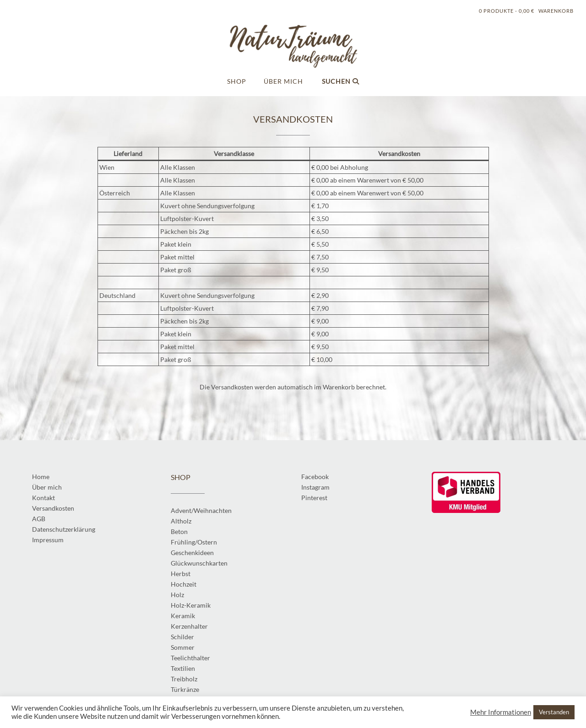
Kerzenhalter (189, 626)
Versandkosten (53, 508)
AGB (39, 519)
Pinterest (314, 498)
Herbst (181, 574)
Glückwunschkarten (199, 563)
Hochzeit (184, 584)
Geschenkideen (192, 553)
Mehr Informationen (501, 712)
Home (41, 477)
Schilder (182, 637)
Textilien (183, 668)
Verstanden (554, 712)
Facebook (315, 477)
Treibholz (184, 679)
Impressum (48, 540)
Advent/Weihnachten (201, 510)
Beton (179, 531)
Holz (177, 595)
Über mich (283, 81)
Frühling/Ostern (194, 542)
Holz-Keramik (191, 605)
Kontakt (43, 498)
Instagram (315, 487)
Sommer (183, 647)
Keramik (183, 616)
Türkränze (185, 689)
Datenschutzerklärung (64, 529)
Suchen (341, 81)
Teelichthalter (190, 658)
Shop (237, 81)
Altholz (181, 521)
